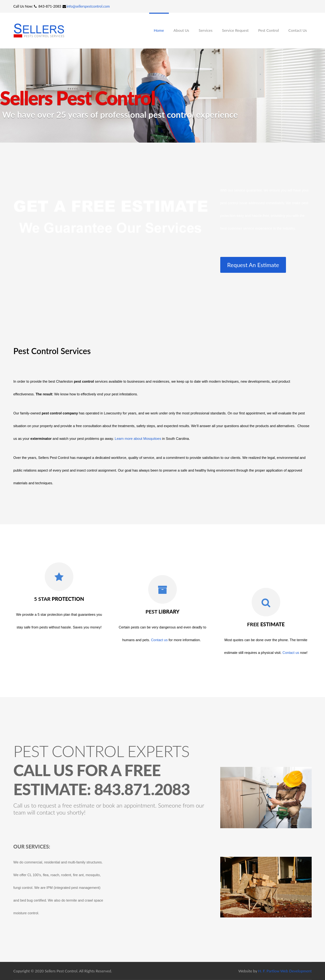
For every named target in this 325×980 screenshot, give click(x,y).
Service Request (235, 30)
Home (159, 30)
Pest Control (268, 30)
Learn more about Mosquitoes (138, 439)
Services (206, 30)
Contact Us (298, 30)
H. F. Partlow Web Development (285, 971)
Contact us (159, 640)
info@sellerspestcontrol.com (88, 6)
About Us (181, 30)
